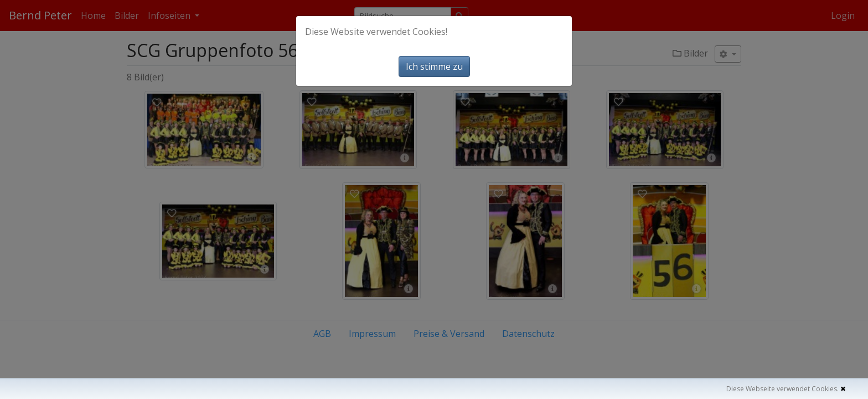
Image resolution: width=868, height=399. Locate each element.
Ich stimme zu (434, 66)
